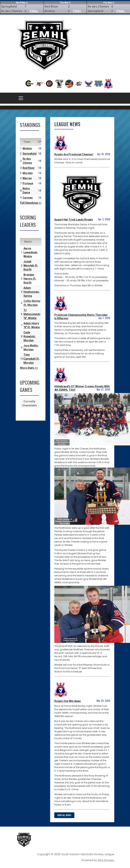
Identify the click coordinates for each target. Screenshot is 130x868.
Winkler (27, 148)
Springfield (30, 154)
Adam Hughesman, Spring (32, 292)
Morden (28, 173)
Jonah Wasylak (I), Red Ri (31, 266)
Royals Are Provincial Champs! (74, 154)
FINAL (34, 11)
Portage (28, 183)
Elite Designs (106, 860)
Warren (27, 178)
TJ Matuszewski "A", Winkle (32, 314)
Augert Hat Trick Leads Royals (74, 220)
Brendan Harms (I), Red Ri (30, 279)
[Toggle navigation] (21, 98)
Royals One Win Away (67, 701)
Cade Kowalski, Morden (30, 336)
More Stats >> (29, 368)
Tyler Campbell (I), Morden (32, 359)
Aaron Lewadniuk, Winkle (31, 252)
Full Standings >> (31, 203)
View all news (64, 815)
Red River (29, 168)
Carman (28, 198)
